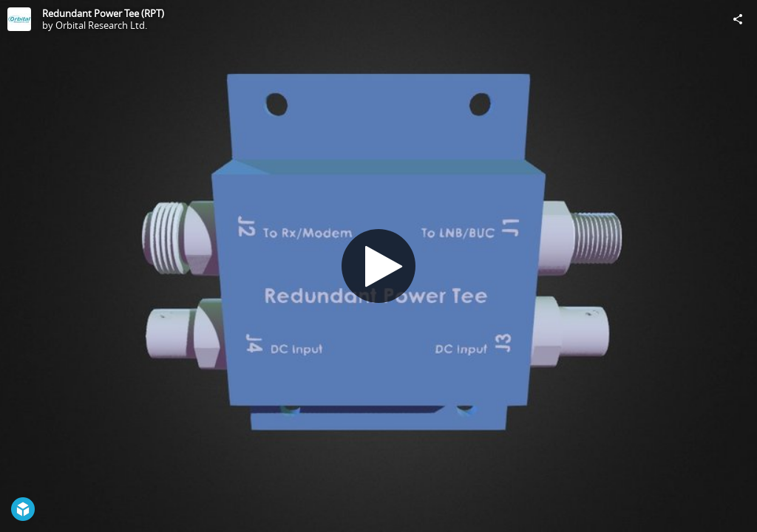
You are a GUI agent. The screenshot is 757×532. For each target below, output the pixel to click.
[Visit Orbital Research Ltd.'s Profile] (19, 19)
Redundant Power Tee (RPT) (103, 13)
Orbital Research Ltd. (101, 25)
